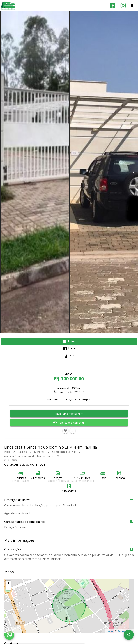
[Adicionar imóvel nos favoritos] (65, 431)
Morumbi (40, 452)
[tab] (69, 341)
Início (7, 452)
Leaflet (110, 631)
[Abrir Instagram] (123, 5)
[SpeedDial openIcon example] (129, 635)
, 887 (33, 456)
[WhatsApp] (9, 635)
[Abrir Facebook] (113, 5)
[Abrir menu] (133, 5)
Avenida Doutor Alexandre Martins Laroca (30, 456)
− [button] (9, 588)
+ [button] (9, 583)
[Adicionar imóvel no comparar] (73, 431)
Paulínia (22, 452)
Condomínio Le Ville (64, 452)
